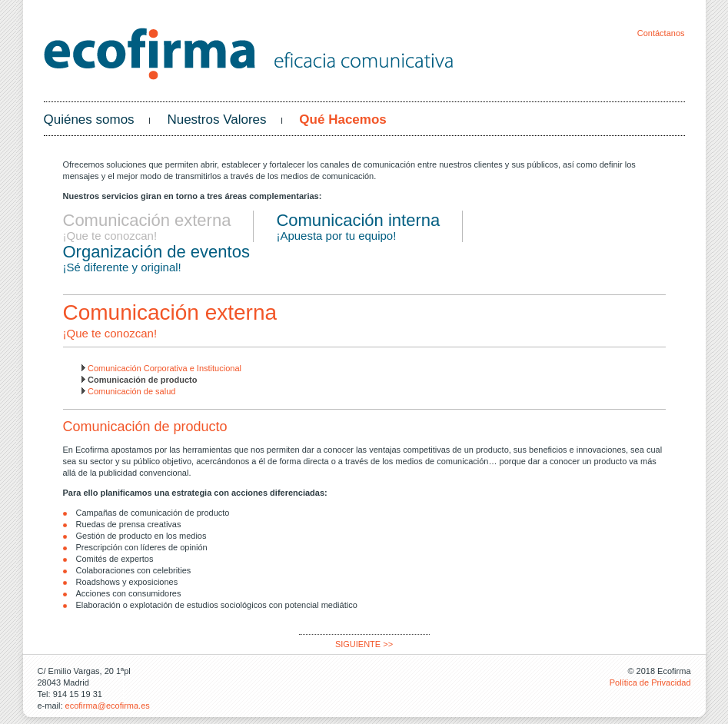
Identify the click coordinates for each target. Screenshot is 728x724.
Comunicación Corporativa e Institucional (165, 368)
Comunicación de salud (131, 391)
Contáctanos (661, 33)
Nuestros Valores (216, 120)
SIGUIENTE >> (364, 644)
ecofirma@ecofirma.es (108, 706)
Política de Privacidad (650, 682)
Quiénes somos (89, 120)
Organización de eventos (156, 252)
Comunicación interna (358, 220)
